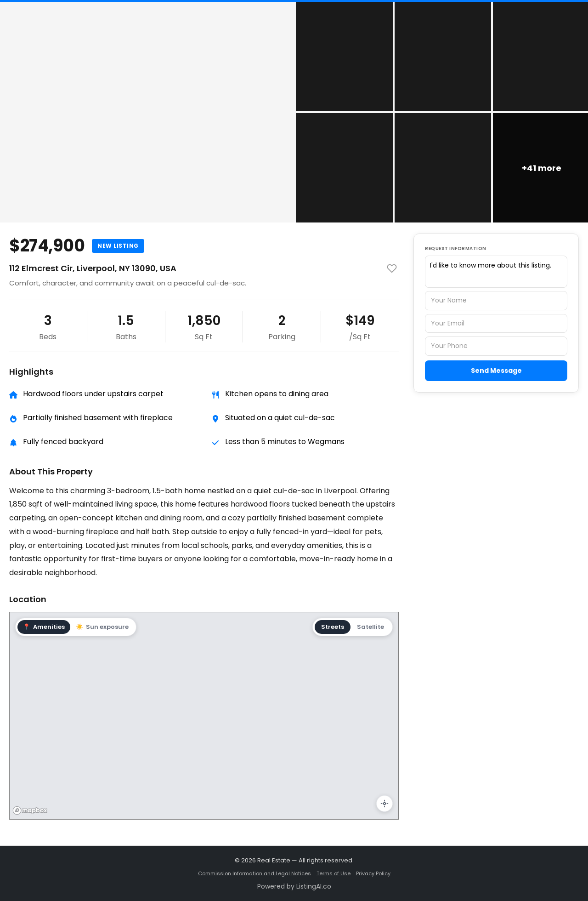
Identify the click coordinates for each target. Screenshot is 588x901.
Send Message (496, 371)
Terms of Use (334, 873)
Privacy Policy (373, 873)
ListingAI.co (314, 886)
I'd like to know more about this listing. (496, 272)
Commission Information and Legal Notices (254, 873)
